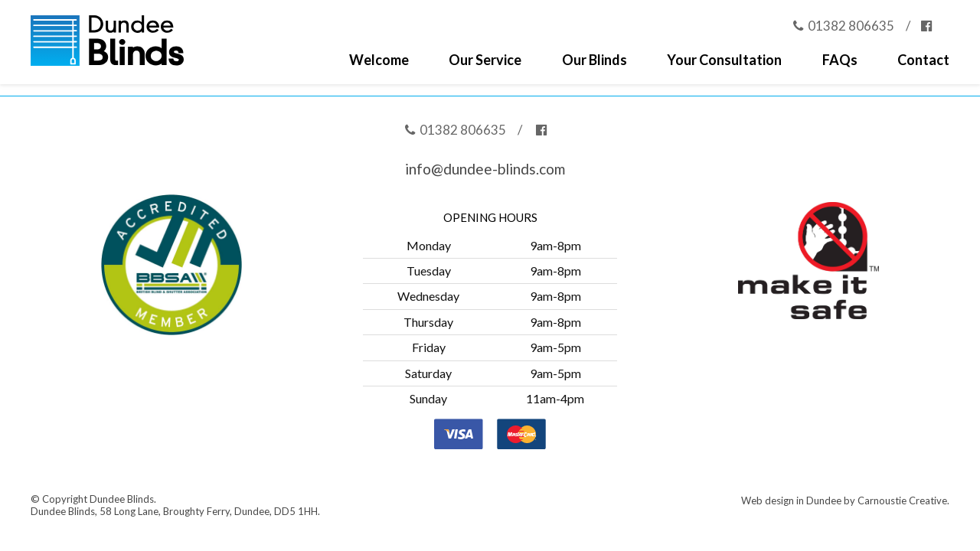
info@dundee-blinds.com (485, 169)
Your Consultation (724, 60)
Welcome (379, 60)
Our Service (485, 60)
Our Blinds (595, 60)
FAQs (840, 60)
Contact (923, 60)
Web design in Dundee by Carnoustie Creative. (845, 500)
